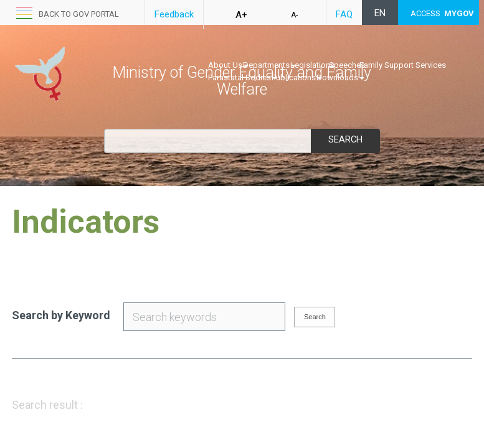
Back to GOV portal (79, 14)
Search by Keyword (61, 315)
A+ (241, 15)
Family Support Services (403, 65)
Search (345, 139)
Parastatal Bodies (243, 77)
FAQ (344, 14)
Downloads (340, 77)
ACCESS (442, 13)
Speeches (347, 65)
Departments (269, 65)
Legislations (312, 65)
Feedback (174, 14)
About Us (228, 65)
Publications (297, 77)
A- (294, 15)
